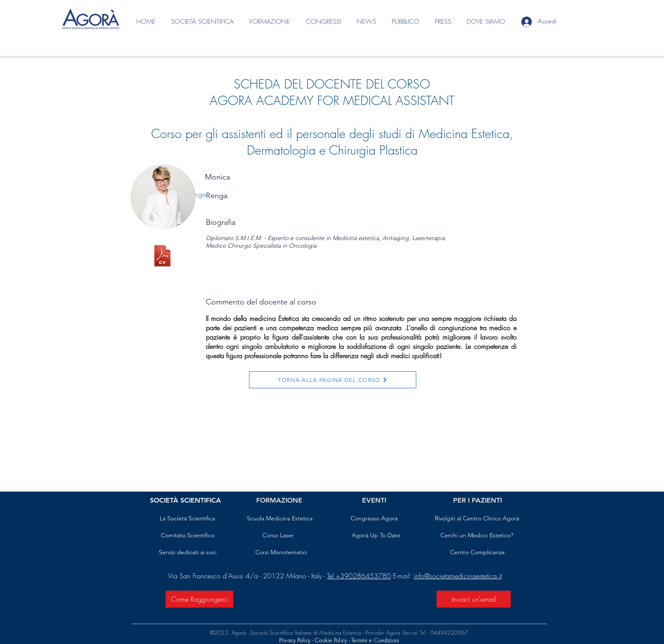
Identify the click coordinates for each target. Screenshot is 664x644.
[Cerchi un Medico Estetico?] (477, 536)
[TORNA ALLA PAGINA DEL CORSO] (333, 380)
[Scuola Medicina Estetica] (280, 519)
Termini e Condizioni (375, 640)
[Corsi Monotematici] (281, 553)
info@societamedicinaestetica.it (458, 576)
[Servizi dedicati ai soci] (187, 553)
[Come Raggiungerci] (199, 599)
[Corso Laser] (278, 536)
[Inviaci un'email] (474, 599)
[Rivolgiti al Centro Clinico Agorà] (477, 519)
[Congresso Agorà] (374, 519)
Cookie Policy (332, 640)
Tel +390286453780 (359, 576)
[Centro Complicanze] (477, 553)
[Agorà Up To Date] (376, 536)
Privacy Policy (295, 640)
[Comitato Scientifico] (187, 536)
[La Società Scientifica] (187, 519)
